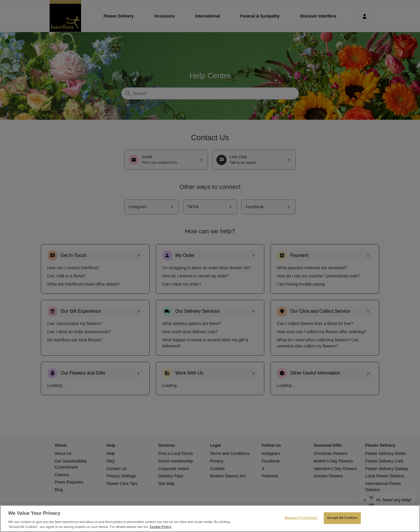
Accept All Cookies (342, 518)
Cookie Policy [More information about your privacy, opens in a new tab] (161, 527)
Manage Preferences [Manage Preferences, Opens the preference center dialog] (301, 518)
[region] (210, 519)
